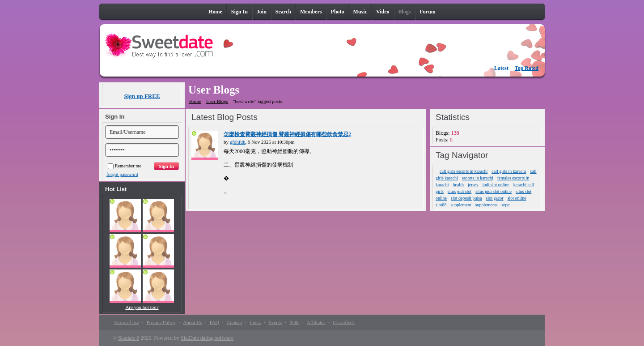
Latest (501, 68)
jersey (473, 185)
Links (255, 322)
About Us (192, 322)
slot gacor (495, 198)
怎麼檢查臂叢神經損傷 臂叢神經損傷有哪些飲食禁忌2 (287, 134)
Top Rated (527, 68)
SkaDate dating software (207, 338)
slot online (517, 198)
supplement (461, 205)
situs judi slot (460, 191)
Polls (294, 322)
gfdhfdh (238, 142)
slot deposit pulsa (466, 198)
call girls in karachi (509, 171)
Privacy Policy (161, 322)
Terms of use (126, 322)
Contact (234, 322)
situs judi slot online (494, 191)
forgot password (122, 174)
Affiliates (316, 322)
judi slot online (496, 185)
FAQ (214, 322)
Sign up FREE (142, 96)
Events (275, 322)
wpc (506, 205)
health (458, 185)
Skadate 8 (129, 338)
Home (195, 101)
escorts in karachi (478, 178)
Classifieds (343, 322)
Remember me (125, 166)
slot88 (441, 205)
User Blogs (217, 101)
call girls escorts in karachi (464, 171)
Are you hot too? (142, 307)
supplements (487, 205)
